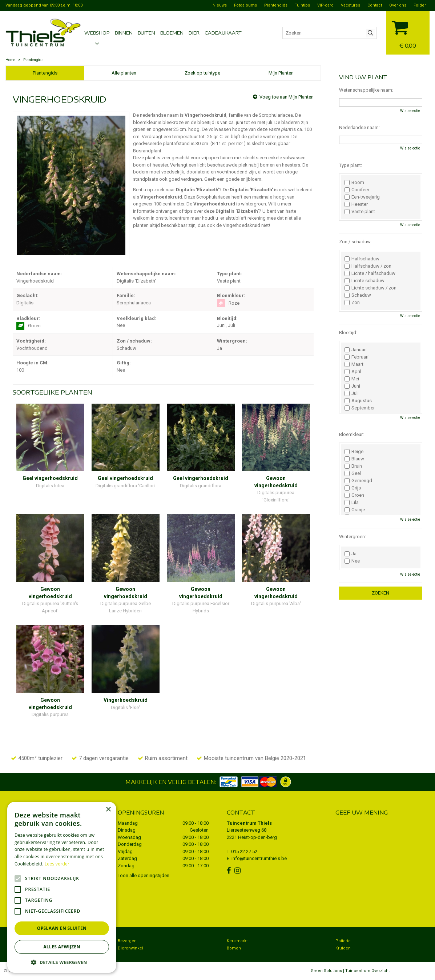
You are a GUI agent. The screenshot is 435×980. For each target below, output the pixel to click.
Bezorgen (127, 941)
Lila (352, 503)
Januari (356, 350)
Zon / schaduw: (355, 242)
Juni (352, 386)
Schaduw (358, 295)
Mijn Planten (281, 73)
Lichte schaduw (364, 281)
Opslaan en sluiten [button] (62, 928)
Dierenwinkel (130, 948)
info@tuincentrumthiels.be (259, 858)
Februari (357, 357)
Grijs (353, 488)
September (360, 408)
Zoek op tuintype (202, 73)
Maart (354, 364)
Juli (352, 393)
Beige (354, 452)
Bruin (353, 466)
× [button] (108, 810)
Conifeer (357, 190)
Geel (353, 473)
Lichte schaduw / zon (370, 288)
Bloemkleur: (351, 434)
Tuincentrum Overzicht (367, 971)
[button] (62, 962)
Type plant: (351, 165)
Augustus (358, 401)
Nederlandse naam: (359, 127)
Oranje (355, 510)
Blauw (354, 459)
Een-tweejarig (362, 197)
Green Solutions (326, 971)
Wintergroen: (353, 537)
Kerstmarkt (237, 941)
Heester (356, 204)
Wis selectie (410, 111)
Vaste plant (360, 212)
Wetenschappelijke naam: (366, 90)
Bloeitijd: (348, 333)
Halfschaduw (362, 259)
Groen (354, 495)
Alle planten (124, 73)
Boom (354, 183)
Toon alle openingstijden (144, 875)
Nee (352, 561)
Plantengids (45, 73)
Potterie (343, 941)
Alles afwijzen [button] (62, 947)
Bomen (234, 948)
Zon (352, 303)
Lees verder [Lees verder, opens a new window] (57, 864)
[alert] (62, 887)
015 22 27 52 (244, 851)
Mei (352, 379)
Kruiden (343, 948)
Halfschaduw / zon (368, 266)
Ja (351, 554)
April (353, 372)
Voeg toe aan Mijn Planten (287, 97)
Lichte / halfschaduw (370, 273)
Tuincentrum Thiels (249, 823)
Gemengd (358, 481)
